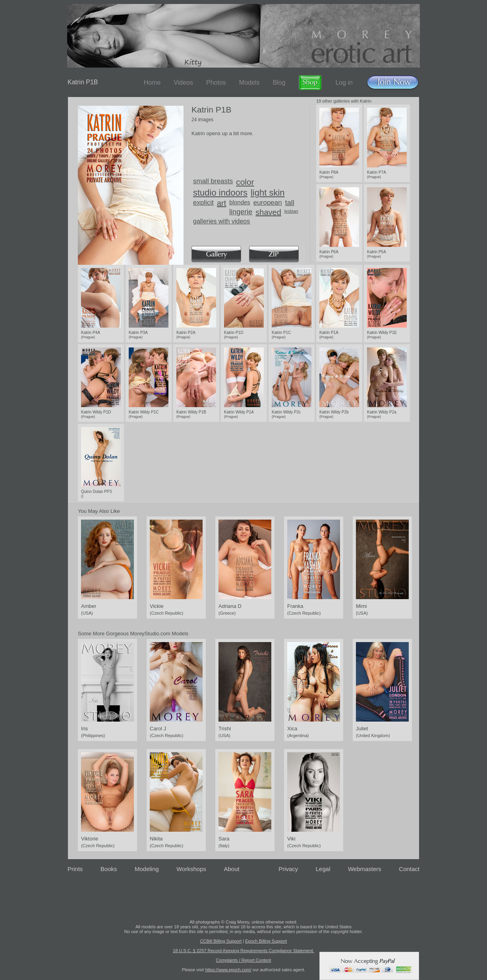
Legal (323, 869)
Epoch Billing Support (266, 941)
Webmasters (365, 869)
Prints (75, 869)
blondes (240, 202)
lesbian (291, 211)
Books (109, 869)
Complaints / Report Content (244, 960)
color (245, 182)
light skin (268, 193)
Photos (216, 82)
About (232, 869)
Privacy (288, 869)
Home (152, 82)
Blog (279, 82)
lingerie (241, 212)
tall (290, 203)
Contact (409, 869)
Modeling (147, 869)
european (268, 203)
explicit (203, 203)
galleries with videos (221, 221)
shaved (268, 212)
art (221, 203)
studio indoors (220, 193)
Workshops (191, 869)
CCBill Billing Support (221, 941)
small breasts (213, 181)
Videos (183, 82)
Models (249, 82)
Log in (344, 82)
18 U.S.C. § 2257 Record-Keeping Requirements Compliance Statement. (244, 951)
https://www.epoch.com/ (228, 970)
